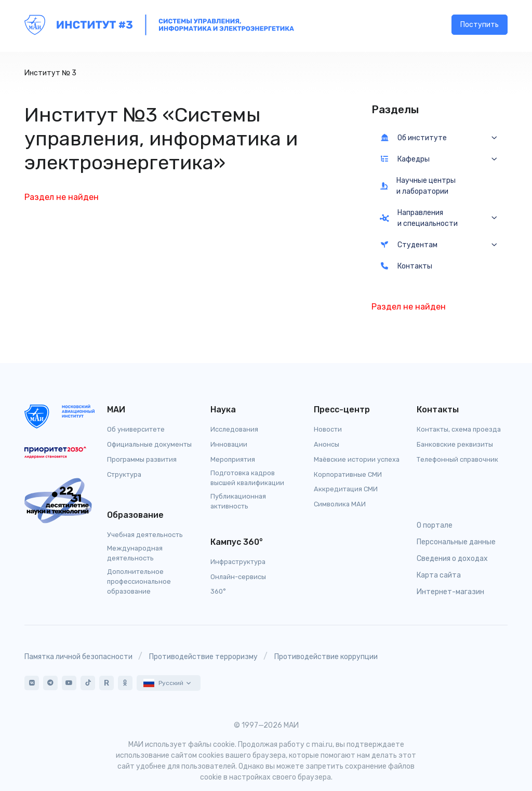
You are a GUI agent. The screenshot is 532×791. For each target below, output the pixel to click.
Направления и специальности (419, 218)
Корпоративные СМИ (348, 474)
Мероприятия (233, 459)
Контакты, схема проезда (459, 429)
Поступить (480, 26)
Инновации (229, 444)
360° (218, 591)
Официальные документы (149, 444)
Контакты (406, 266)
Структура (124, 474)
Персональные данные (456, 542)
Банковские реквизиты (455, 444)
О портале (435, 525)
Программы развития (142, 459)
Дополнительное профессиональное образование (139, 581)
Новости (328, 429)
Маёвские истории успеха (357, 459)
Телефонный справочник (457, 459)
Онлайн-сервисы (238, 577)
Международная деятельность (135, 553)
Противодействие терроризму (203, 657)
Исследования (234, 429)
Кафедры (405, 159)
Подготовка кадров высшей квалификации (247, 478)
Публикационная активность (238, 501)
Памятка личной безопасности (78, 657)
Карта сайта (439, 575)
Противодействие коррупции (326, 657)
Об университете (136, 429)
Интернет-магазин (450, 592)
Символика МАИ (340, 504)
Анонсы (327, 444)
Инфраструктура (238, 562)
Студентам (409, 245)
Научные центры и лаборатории (418, 186)
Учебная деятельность (145, 535)
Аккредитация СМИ (346, 489)
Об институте (413, 138)
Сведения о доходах (452, 559)
